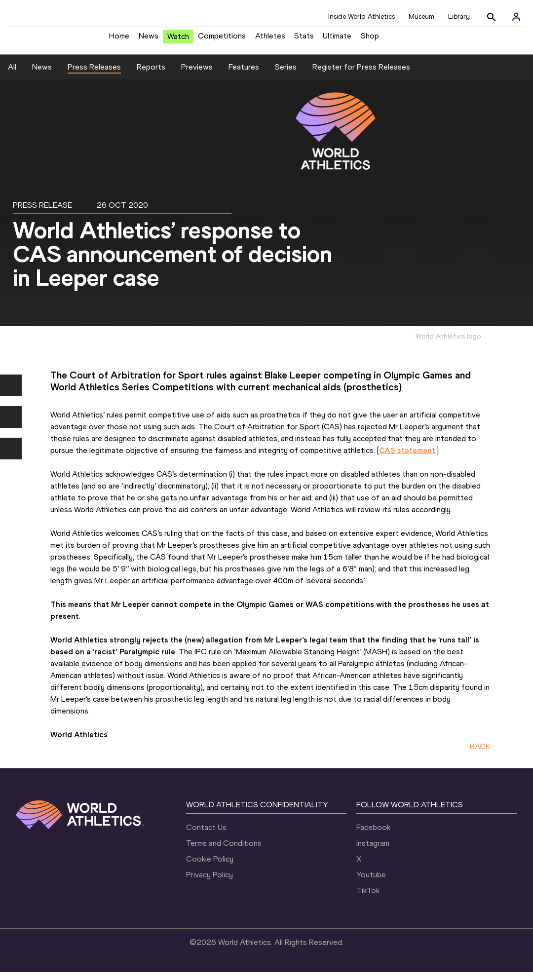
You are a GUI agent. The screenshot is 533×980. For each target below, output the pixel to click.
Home (119, 40)
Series (286, 74)
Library (459, 17)
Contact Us (206, 835)
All (12, 74)
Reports (151, 74)
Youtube (371, 883)
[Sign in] (516, 17)
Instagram (373, 851)
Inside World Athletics (362, 17)
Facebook (373, 835)
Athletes (270, 40)
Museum (421, 17)
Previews (197, 74)
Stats (304, 40)
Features (244, 74)
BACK (480, 754)
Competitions (222, 40)
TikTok (368, 898)
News (149, 40)
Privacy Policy (209, 883)
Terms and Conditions (224, 851)
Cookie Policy (210, 867)
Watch (178, 40)
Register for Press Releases (361, 74)
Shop (370, 40)
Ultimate (337, 40)
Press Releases (94, 74)
